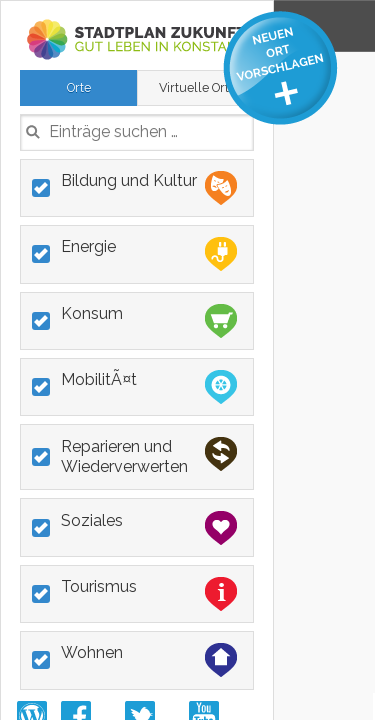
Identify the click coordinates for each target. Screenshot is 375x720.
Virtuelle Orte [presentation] (197, 87)
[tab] (78, 88)
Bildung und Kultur (149, 188)
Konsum (149, 321)
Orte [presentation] (79, 87)
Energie (149, 254)
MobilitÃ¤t (149, 387)
